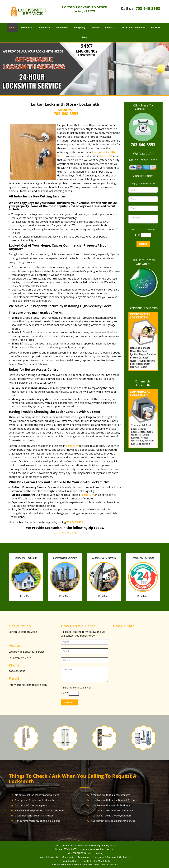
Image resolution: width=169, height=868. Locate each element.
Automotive (62, 27)
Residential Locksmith (143, 308)
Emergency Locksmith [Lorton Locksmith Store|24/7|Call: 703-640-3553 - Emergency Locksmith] (143, 558)
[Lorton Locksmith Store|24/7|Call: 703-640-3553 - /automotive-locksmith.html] (104, 577)
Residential (26, 27)
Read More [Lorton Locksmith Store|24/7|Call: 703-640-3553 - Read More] (26, 596)
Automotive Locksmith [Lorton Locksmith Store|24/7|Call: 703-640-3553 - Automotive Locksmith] (104, 558)
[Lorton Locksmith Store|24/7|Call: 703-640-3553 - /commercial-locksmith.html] (65, 577)
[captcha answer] (146, 235)
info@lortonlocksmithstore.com (28, 685)
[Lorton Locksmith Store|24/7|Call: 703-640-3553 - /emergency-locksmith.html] (143, 577)
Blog (84, 37)
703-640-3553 (148, 8)
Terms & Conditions (68, 861)
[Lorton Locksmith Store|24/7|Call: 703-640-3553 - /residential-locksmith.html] (26, 577)
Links (108, 861)
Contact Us (111, 27)
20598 (74, 533)
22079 (56, 533)
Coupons (95, 27)
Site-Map (98, 861)
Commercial (44, 27)
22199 (65, 533)
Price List (155, 27)
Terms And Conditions (134, 27)
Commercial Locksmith (143, 383)
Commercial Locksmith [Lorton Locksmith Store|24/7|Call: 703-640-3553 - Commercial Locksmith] (65, 558)
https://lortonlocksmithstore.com (96, 849)
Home (12, 27)
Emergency (79, 27)
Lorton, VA (65, 110)
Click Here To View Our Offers (143, 262)
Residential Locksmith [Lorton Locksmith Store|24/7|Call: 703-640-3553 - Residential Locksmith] (26, 558)
